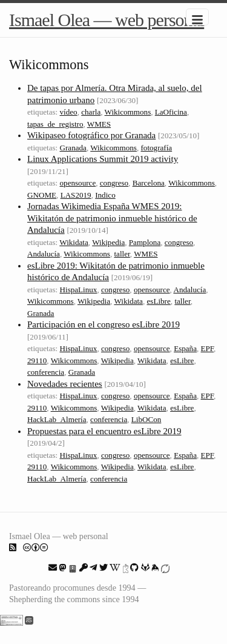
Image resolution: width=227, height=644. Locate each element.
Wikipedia (108, 242)
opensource (78, 183)
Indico (105, 195)
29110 (37, 361)
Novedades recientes (65, 384)
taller (122, 254)
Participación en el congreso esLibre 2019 (104, 324)
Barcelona (149, 183)
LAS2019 (76, 195)
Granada (73, 148)
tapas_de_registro (55, 124)
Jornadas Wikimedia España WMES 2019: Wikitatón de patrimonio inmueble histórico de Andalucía (112, 218)
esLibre (159, 301)
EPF (208, 348)
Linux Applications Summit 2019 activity (103, 159)
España (185, 348)
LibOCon (146, 419)
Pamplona (145, 242)
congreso (114, 183)
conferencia (46, 372)
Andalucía (44, 254)
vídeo (69, 112)
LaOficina (171, 112)
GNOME (42, 195)
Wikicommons (128, 112)
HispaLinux (79, 290)
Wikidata (74, 242)
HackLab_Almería (57, 419)
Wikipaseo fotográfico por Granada (91, 135)
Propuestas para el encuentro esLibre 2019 (104, 431)
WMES (99, 124)
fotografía (156, 148)
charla (91, 112)
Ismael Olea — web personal (107, 20)
